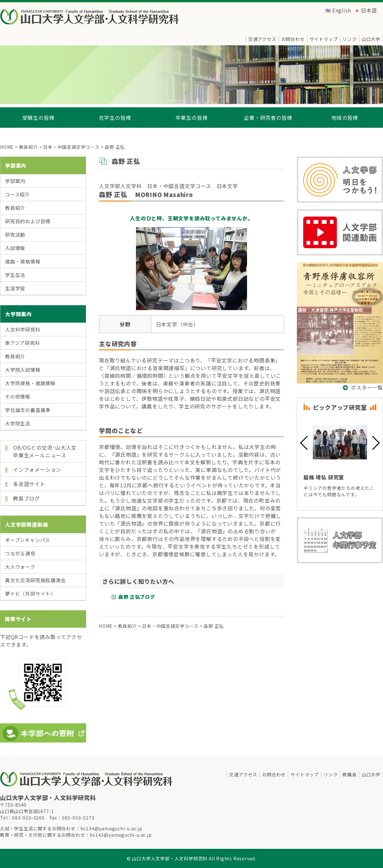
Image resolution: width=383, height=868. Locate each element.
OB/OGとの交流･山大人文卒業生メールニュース (45, 451)
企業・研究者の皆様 (268, 118)
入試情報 (15, 248)
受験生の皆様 (38, 118)
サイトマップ (324, 39)
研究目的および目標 (28, 221)
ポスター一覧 (367, 387)
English (342, 10)
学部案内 (15, 181)
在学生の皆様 (115, 118)
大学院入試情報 (23, 370)
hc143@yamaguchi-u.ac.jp (121, 835)
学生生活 (15, 275)
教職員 (349, 774)
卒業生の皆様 (192, 118)
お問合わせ (293, 39)
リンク (349, 39)
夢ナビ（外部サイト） (30, 594)
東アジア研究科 (23, 343)
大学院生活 (18, 423)
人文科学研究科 (23, 329)
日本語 (369, 10)
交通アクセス (262, 39)
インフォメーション (37, 469)
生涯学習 (15, 288)
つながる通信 (20, 553)
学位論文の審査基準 (28, 410)
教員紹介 (15, 208)
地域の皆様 (345, 118)
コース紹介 (18, 194)
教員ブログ (26, 498)
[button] (304, 443)
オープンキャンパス (28, 540)
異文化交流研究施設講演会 (35, 580)
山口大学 (371, 39)
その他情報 (18, 396)
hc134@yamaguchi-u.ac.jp (111, 828)
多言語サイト (29, 484)
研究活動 (15, 235)
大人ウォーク (20, 567)
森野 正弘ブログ (137, 597)
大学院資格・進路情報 (30, 383)
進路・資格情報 (23, 261)
